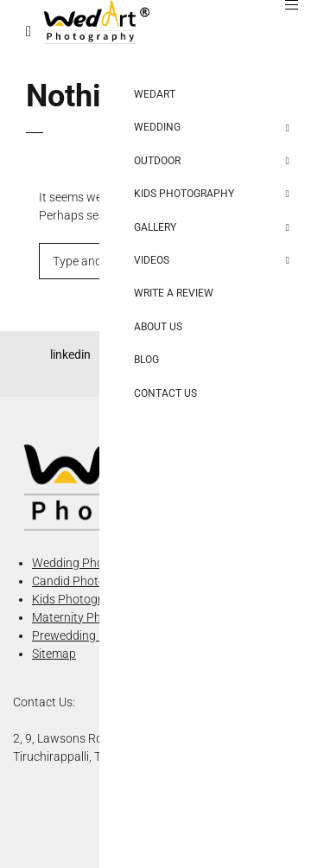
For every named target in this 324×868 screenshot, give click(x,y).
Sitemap (54, 654)
